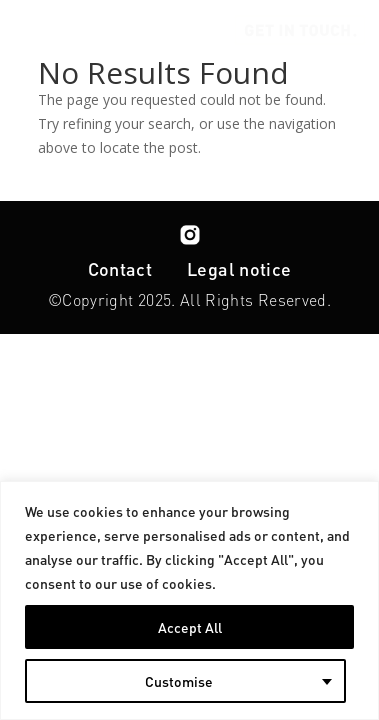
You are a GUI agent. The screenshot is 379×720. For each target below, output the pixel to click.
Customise (179, 681)
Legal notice (239, 268)
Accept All (190, 627)
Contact (120, 268)
